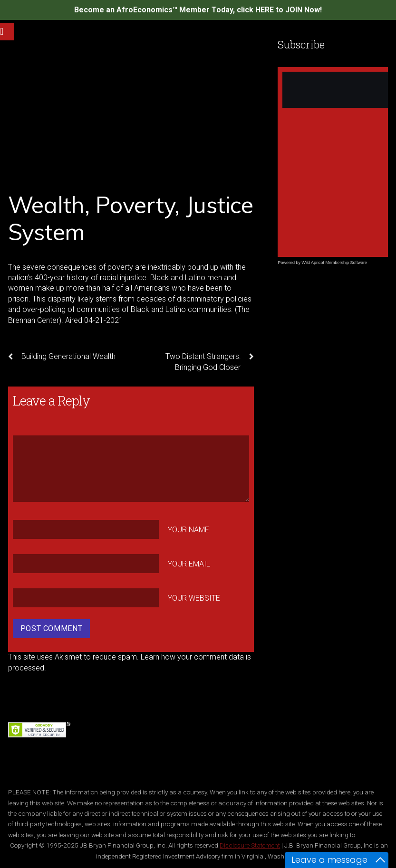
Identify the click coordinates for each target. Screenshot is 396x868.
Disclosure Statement (250, 845)
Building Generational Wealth (62, 357)
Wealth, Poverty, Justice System (131, 218)
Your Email (189, 564)
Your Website (194, 598)
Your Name (188, 530)
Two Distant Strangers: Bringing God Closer (210, 361)
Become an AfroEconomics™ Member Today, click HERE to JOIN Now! (198, 10)
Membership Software (346, 263)
